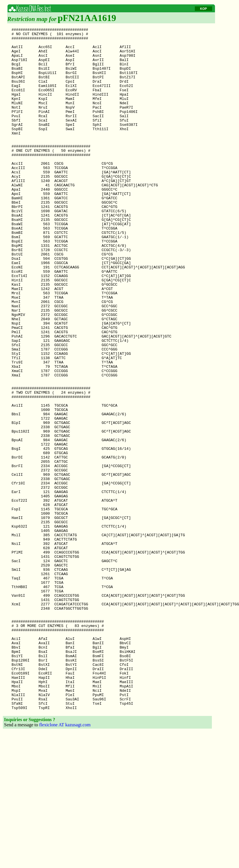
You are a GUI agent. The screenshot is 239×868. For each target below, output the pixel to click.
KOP (203, 9)
